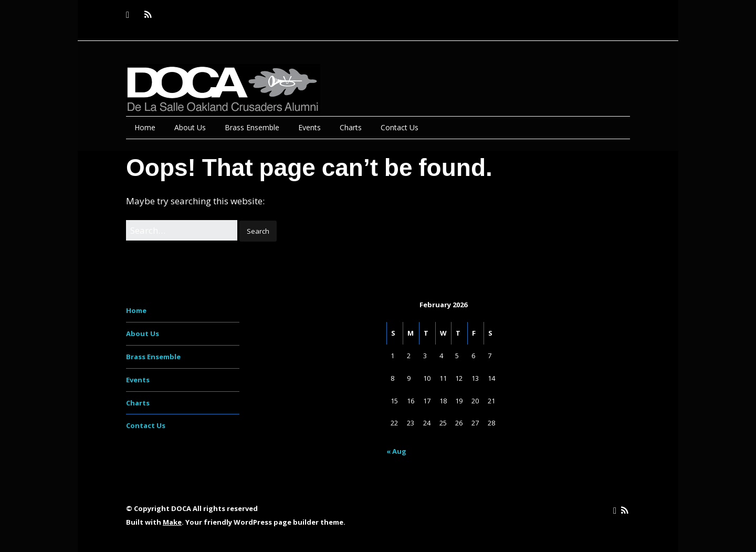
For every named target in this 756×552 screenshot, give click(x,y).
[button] (258, 231)
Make (172, 522)
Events (309, 127)
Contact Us (400, 127)
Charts (351, 127)
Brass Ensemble (252, 127)
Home (145, 127)
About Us (190, 127)
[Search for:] (182, 230)
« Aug (396, 451)
